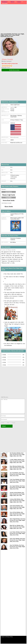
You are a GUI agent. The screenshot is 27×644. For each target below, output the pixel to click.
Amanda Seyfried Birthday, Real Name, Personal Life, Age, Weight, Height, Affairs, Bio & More (17, 494)
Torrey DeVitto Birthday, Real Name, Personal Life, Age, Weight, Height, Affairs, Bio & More (17, 514)
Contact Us (3, 637)
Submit (4, 426)
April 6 (12, 107)
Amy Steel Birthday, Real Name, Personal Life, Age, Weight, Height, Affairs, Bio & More (17, 474)
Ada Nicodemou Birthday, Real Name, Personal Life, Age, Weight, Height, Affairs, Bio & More (17, 455)
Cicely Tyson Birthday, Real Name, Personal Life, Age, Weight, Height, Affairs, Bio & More (17, 481)
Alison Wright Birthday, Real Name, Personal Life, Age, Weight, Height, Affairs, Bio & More (18, 520)
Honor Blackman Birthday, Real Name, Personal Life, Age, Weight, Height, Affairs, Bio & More (17, 468)
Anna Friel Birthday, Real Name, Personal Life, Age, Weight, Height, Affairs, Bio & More (17, 547)
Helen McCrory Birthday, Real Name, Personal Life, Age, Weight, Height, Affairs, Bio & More (17, 527)
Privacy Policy (10, 637)
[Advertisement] (13, 18)
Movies (12, 2)
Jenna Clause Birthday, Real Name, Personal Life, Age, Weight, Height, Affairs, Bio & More (17, 540)
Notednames (5, 2)
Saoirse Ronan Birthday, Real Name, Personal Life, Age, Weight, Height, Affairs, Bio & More (17, 507)
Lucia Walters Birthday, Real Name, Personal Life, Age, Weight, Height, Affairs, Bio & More (18, 533)
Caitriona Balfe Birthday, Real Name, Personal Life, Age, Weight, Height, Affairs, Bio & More (17, 501)
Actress (19, 2)
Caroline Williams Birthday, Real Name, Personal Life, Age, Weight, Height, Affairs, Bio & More (17, 461)
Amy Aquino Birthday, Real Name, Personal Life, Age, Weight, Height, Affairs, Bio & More (17, 487)
